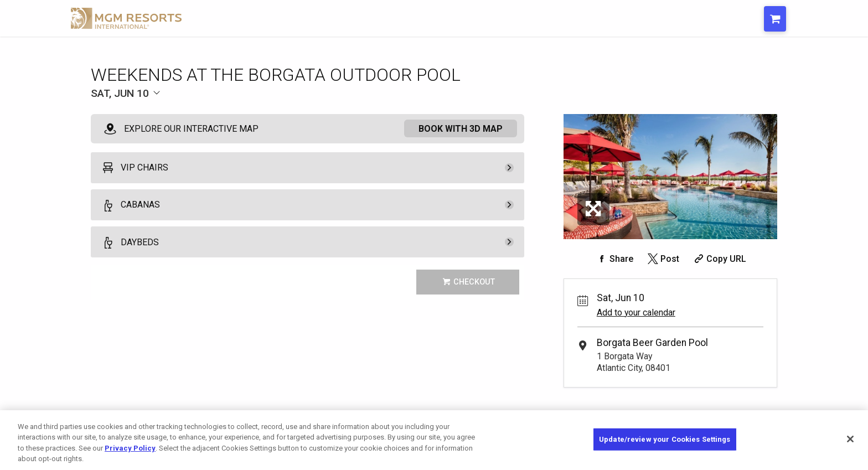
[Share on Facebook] (614, 259)
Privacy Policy (130, 448)
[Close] (850, 439)
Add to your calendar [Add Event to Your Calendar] (636, 313)
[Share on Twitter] (662, 259)
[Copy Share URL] (719, 259)
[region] (434, 440)
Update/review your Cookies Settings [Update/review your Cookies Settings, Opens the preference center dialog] (665, 439)
